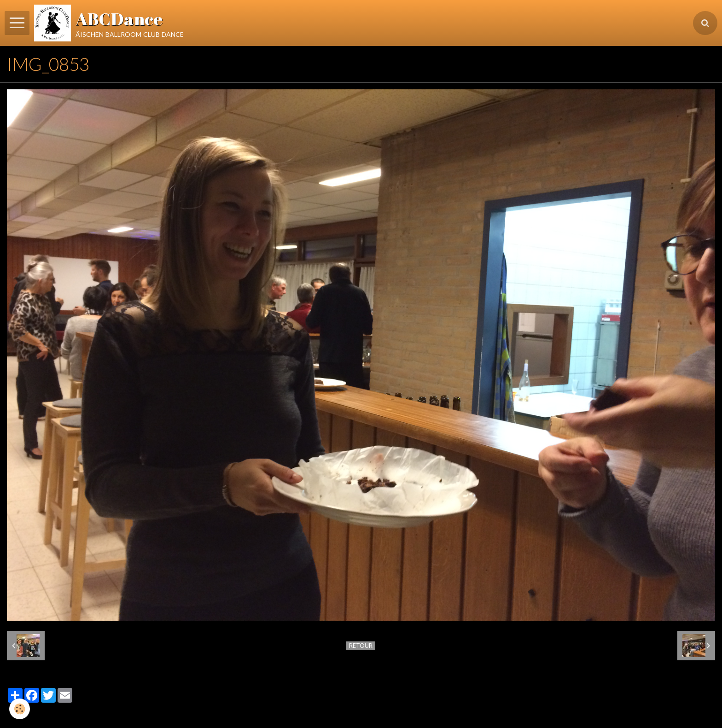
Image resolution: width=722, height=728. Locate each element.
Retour (361, 646)
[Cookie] (20, 709)
